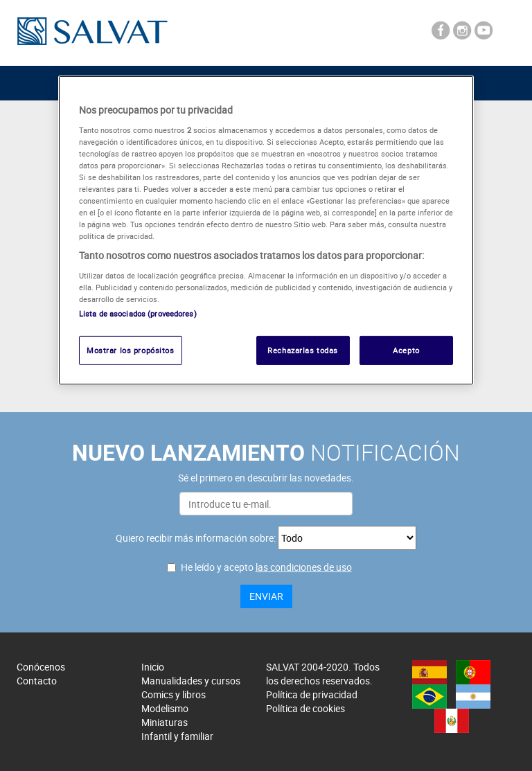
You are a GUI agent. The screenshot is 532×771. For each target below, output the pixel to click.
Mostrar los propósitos (131, 350)
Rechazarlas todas (303, 350)
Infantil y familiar (177, 736)
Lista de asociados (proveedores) (138, 313)
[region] (266, 230)
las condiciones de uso (304, 567)
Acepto (406, 350)
